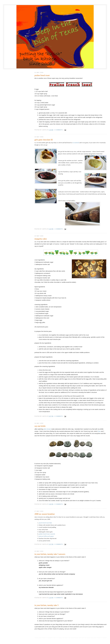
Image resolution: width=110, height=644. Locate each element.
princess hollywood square (46, 536)
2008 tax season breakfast (45, 514)
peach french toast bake (45, 523)
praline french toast (42, 75)
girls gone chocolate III (44, 140)
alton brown (47, 429)
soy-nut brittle (40, 426)
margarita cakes (41, 239)
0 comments (59, 130)
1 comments (59, 229)
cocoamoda (76, 143)
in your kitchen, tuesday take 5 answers (50, 554)
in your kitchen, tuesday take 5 (46, 605)
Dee (99, 431)
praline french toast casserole (47, 534)
